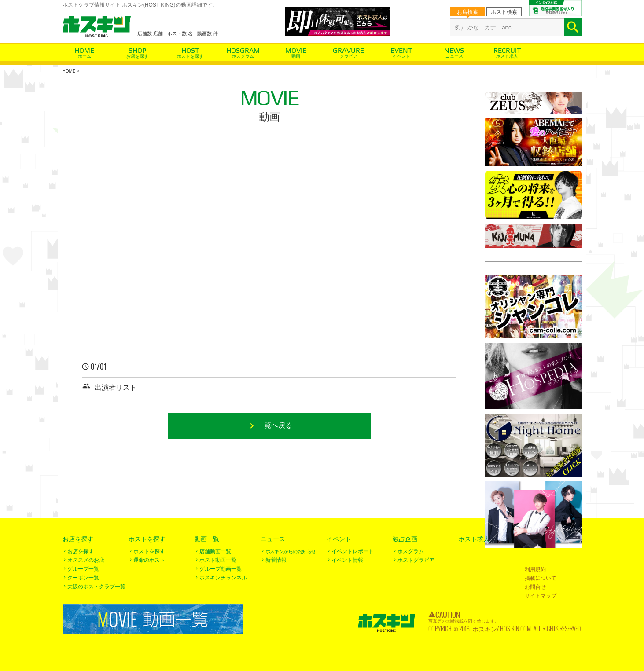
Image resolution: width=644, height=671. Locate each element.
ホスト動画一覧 (218, 560)
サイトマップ (541, 596)
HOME (69, 71)
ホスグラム (243, 56)
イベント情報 (347, 560)
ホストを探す (190, 56)
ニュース (454, 56)
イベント (401, 56)
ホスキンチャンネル (223, 578)
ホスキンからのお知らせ (291, 551)
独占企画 (405, 539)
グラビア (349, 56)
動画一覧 (207, 539)
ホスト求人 (507, 56)
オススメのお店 (86, 560)
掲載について (541, 578)
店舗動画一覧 (215, 551)
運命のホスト (149, 560)
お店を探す (137, 56)
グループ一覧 (83, 569)
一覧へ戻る (275, 426)
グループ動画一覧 (221, 569)
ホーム (85, 56)
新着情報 (276, 560)
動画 (296, 56)
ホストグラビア (416, 560)
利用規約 (535, 569)
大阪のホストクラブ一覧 (96, 587)
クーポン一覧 (83, 578)
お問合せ (535, 587)
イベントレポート (353, 551)
